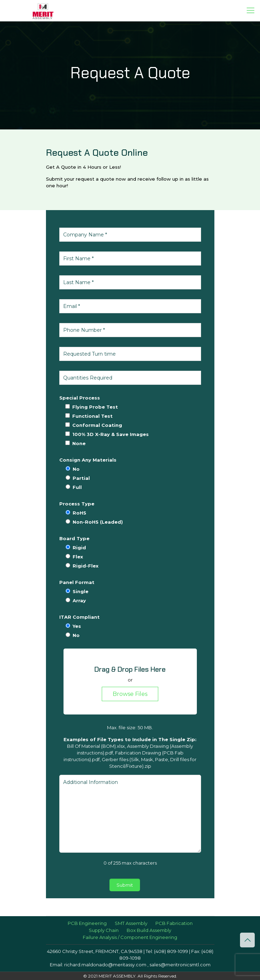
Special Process (80, 398)
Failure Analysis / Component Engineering (130, 937)
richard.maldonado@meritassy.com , (106, 965)
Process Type (77, 504)
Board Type (74, 538)
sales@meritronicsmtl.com (179, 965)
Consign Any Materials (88, 460)
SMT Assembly (131, 923)
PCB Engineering (87, 923)
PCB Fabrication (174, 923)
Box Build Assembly (149, 930)
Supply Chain (104, 930)
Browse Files (130, 694)
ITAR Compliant (79, 617)
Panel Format (77, 582)
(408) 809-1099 (171, 951)
